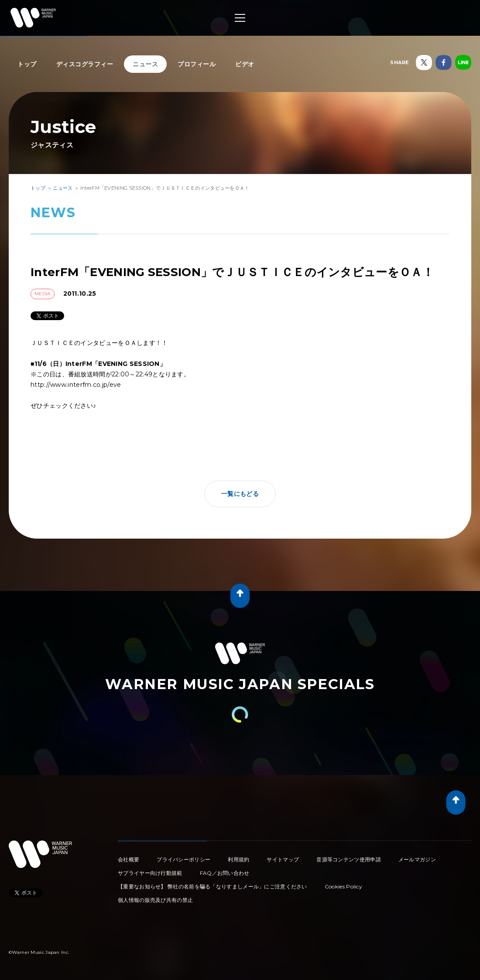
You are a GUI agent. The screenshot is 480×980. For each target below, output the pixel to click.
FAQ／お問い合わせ (225, 873)
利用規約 (238, 859)
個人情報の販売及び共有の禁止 (155, 900)
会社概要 (129, 859)
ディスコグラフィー (85, 64)
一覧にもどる (240, 494)
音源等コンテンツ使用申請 (349, 859)
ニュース (145, 64)
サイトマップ (283, 859)
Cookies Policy (343, 886)
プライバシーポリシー (183, 859)
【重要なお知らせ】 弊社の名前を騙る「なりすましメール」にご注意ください (213, 886)
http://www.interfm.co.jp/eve (76, 385)
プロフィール (197, 64)
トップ (27, 64)
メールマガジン (417, 859)
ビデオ (245, 64)
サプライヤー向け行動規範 (150, 873)
